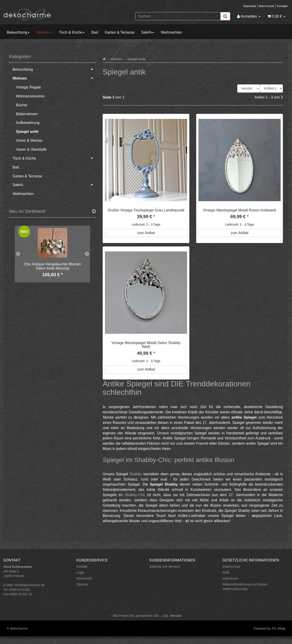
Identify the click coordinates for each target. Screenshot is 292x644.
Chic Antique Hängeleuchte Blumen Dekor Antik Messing (52, 266)
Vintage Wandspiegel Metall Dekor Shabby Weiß (146, 345)
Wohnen (44, 32)
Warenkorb (84, 578)
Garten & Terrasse (120, 32)
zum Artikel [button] (146, 233)
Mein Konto (267, 6)
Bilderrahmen (27, 114)
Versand (175, 616)
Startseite (250, 6)
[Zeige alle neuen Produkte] (94, 211)
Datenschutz (231, 567)
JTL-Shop (278, 628)
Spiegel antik (27, 132)
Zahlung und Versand (165, 567)
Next (87, 254)
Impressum (230, 578)
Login (80, 572)
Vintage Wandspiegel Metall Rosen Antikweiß (239, 210)
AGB (226, 572)
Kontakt (282, 6)
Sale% (148, 32)
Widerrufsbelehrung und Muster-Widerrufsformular (245, 587)
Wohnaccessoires (30, 96)
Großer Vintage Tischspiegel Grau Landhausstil (146, 210)
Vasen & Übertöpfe (31, 149)
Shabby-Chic (135, 495)
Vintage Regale (28, 87)
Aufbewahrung (28, 123)
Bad (95, 32)
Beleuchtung (18, 32)
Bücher (22, 105)
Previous (18, 254)
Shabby (136, 474)
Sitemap (82, 584)
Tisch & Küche (72, 32)
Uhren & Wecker (29, 140)
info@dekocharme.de (29, 585)
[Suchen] (178, 16)
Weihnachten (171, 32)
